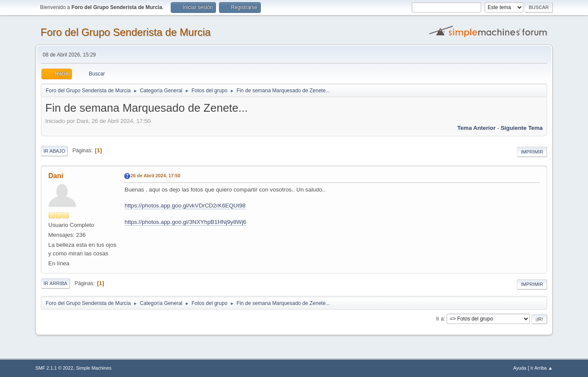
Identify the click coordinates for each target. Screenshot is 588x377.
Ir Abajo (54, 151)
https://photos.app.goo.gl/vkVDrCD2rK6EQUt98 (185, 206)
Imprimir (532, 152)
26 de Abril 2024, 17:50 (155, 176)
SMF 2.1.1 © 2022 (54, 368)
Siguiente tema (522, 128)
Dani (56, 176)
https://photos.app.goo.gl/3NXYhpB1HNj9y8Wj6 (185, 222)
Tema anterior (477, 128)
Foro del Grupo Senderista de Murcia (126, 32)
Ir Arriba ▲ (542, 368)
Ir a (440, 319)
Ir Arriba (55, 283)
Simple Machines (94, 368)
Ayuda (519, 368)
